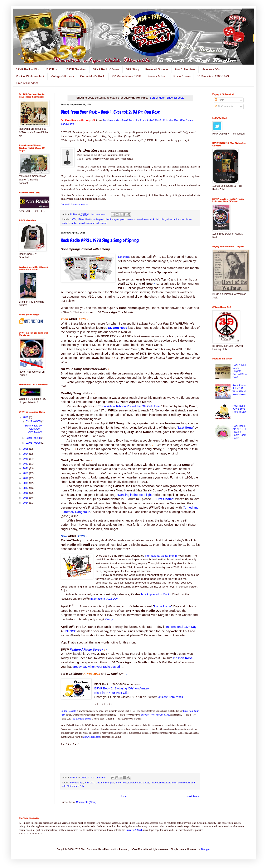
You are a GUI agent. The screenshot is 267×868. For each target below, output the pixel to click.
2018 (26, 483)
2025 (26, 449)
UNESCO (70, 631)
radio (74, 223)
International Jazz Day (104, 599)
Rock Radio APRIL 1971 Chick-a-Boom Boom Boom (239, 432)
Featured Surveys (157, 69)
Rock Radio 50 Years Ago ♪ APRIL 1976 (33, 429)
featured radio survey (139, 783)
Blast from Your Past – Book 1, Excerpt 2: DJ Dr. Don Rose (110, 112)
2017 (26, 488)
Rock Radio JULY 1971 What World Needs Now (239, 390)
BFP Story (132, 69)
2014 (26, 503)
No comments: (99, 214)
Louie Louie (162, 606)
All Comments (224, 107)
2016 (26, 493)
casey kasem (142, 219)
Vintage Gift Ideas (62, 76)
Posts (219, 100)
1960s (81, 219)
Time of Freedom (27, 83)
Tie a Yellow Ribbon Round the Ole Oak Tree (129, 406)
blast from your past (115, 219)
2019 (26, 478)
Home (123, 796)
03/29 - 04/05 (34, 421)
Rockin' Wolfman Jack (30, 76)
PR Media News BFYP (127, 76)
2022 (26, 464)
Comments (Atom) (86, 802)
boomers (130, 219)
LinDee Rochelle (68, 711)
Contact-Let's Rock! (93, 76)
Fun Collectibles (185, 69)
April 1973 (90, 783)
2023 (26, 459)
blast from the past (94, 219)
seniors (104, 223)
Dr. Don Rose (117, 328)
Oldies (70, 786)
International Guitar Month (161, 556)
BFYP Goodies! (76, 69)
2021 (26, 468)
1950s (73, 219)
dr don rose (179, 219)
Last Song (185, 428)
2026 (26, 417)
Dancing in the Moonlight (135, 495)
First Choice (164, 499)
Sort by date (157, 98)
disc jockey (166, 219)
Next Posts (193, 796)
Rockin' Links (182, 76)
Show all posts (175, 98)
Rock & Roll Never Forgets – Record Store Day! (240, 371)
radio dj (81, 223)
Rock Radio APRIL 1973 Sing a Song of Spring (100, 240)
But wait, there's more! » (74, 204)
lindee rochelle (158, 783)
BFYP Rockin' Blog (28, 69)
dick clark (155, 219)
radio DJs (79, 786)
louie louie (171, 783)
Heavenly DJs (211, 69)
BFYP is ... (53, 69)
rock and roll (93, 223)
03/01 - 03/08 (34, 438)
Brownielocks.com (91, 737)
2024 (26, 454)
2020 (26, 473)
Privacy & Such (157, 76)
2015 (26, 498)
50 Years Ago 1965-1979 (213, 76)
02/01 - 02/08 (34, 443)
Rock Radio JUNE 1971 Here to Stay (240, 409)
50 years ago (77, 783)
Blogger (206, 849)
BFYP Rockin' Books (106, 69)
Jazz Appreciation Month (155, 594)
